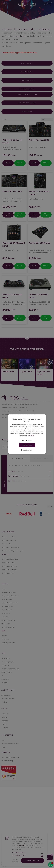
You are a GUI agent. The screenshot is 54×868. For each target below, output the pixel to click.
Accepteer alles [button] (27, 445)
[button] (27, 450)
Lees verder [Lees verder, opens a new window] (31, 436)
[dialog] (27, 434)
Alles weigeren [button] (27, 440)
